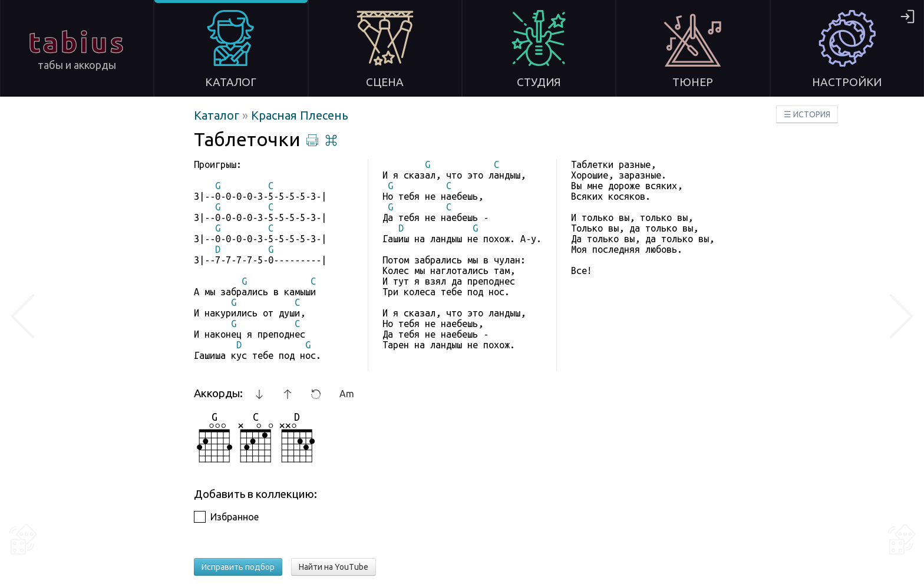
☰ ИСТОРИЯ (807, 114)
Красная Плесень (300, 115)
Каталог (218, 115)
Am (347, 394)
